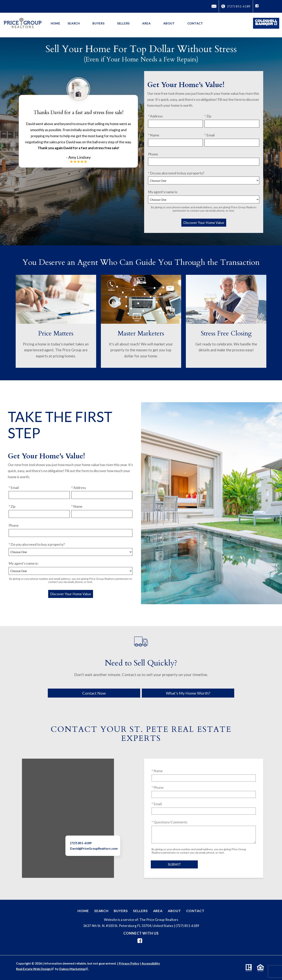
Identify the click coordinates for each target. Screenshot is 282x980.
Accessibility (151, 963)
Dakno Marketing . (74, 969)
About (174, 911)
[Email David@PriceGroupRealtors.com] (214, 6)
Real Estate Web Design (35, 969)
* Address (155, 116)
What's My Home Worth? (188, 693)
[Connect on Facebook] (257, 6)
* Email (210, 135)
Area (158, 911)
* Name (154, 135)
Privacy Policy (129, 963)
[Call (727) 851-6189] (236, 6)
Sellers (140, 911)
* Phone (158, 788)
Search (101, 911)
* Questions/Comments (169, 822)
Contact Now (94, 693)
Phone (153, 154)
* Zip (208, 116)
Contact (195, 23)
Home (56, 23)
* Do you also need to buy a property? (176, 173)
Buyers (121, 911)
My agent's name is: (163, 192)
